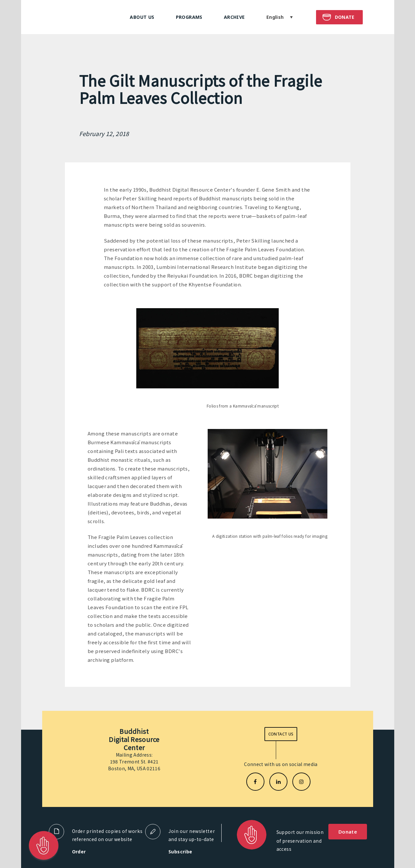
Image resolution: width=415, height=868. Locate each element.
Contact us (281, 734)
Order (79, 852)
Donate (348, 832)
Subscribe (180, 852)
